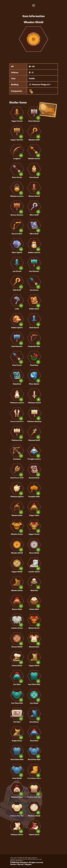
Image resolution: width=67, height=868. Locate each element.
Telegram (28, 864)
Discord (20, 864)
